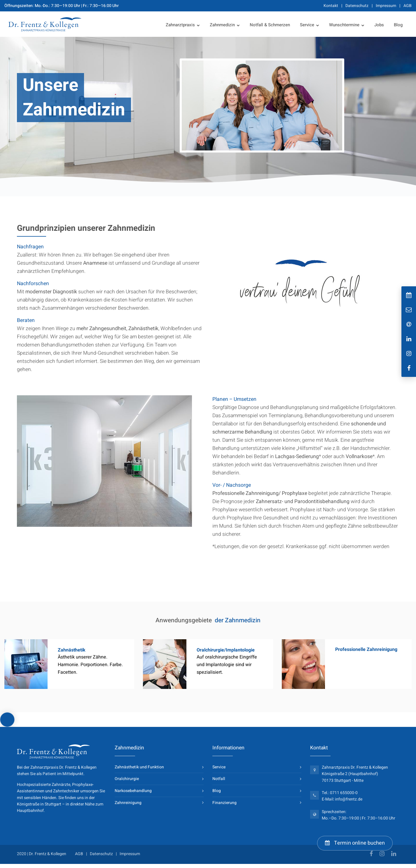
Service (307, 25)
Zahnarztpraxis (180, 25)
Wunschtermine (344, 25)
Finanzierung (224, 803)
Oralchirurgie (127, 779)
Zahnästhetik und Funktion (139, 767)
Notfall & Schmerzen (270, 25)
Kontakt (331, 6)
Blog (398, 25)
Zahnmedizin (222, 25)
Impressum (386, 6)
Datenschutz (357, 6)
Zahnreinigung (128, 803)
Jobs (379, 25)
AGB (408, 6)
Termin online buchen (355, 843)
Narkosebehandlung (133, 791)
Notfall (219, 779)
